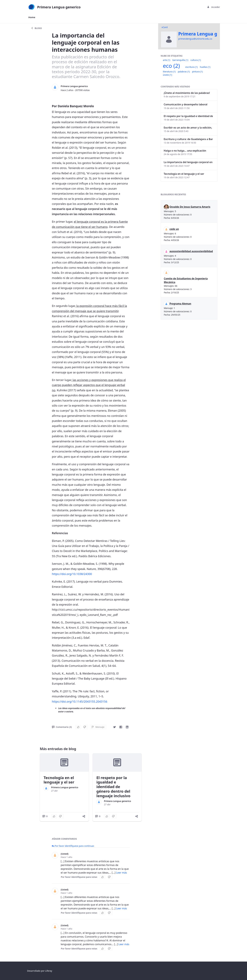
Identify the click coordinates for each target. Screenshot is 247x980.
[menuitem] (32, 17)
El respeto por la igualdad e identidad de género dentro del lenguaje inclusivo (113, 787)
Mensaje (98, 727)
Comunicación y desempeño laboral (185, 104)
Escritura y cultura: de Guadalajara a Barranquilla (188, 139)
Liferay (49, 971)
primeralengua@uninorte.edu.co (195, 39)
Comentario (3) (62, 727)
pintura (197, 72)
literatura (169, 72)
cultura (196, 60)
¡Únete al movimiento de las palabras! (187, 93)
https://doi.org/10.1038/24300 (72, 574)
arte (167, 60)
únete (167, 75)
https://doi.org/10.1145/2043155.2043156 (80, 701)
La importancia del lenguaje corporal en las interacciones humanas (188, 162)
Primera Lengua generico (74, 86)
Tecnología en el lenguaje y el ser (59, 780)
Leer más (122, 873)
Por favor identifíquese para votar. (79, 877)
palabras (184, 72)
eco (171, 66)
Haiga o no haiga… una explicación (185, 151)
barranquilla (180, 60)
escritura (192, 67)
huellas (205, 67)
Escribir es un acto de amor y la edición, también (188, 128)
